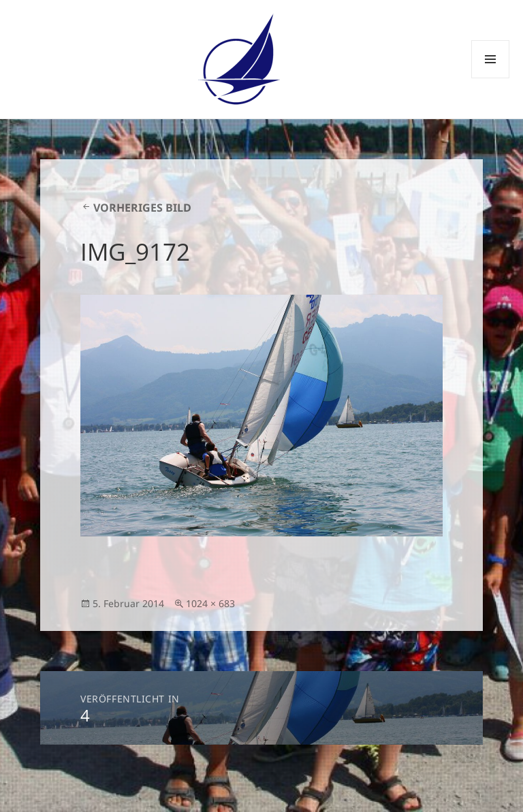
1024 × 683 (210, 603)
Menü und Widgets (491, 78)
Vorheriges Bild (142, 208)
